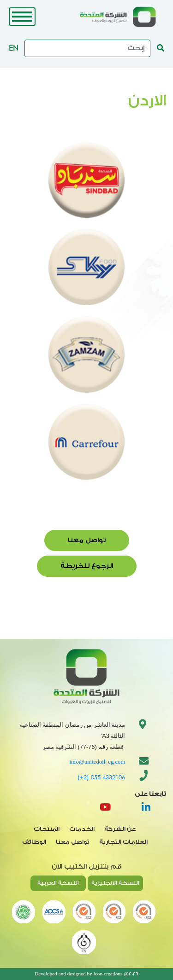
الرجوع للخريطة (87, 566)
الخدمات (82, 829)
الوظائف (34, 842)
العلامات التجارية (123, 842)
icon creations (108, 974)
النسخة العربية (58, 883)
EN (14, 48)
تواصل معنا (87, 540)
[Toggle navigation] (22, 17)
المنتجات (47, 829)
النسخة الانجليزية (115, 883)
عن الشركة (120, 829)
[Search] (87, 48)
